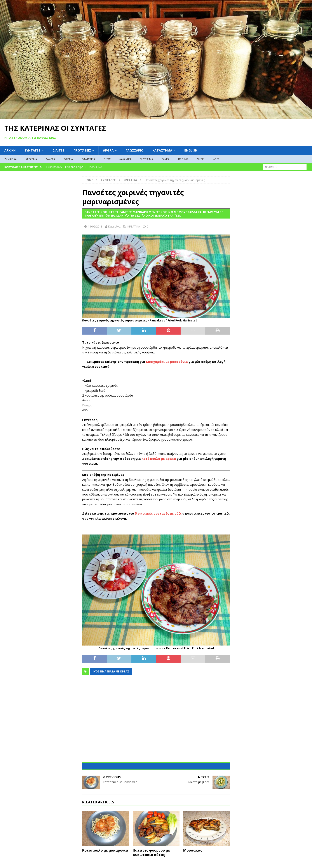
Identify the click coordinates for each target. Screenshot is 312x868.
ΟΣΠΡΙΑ (68, 159)
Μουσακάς (193, 850)
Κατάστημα (162, 150)
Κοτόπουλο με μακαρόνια (105, 850)
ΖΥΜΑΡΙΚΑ (11, 159)
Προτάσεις (82, 150)
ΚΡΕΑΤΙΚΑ (31, 159)
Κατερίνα (114, 226)
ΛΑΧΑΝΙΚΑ (125, 159)
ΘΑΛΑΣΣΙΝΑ (89, 159)
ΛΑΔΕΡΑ (50, 159)
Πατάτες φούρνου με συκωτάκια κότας (151, 853)
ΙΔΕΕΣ (216, 159)
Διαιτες (58, 150)
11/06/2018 (95, 226)
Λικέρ (200, 159)
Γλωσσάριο (135, 150)
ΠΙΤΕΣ (107, 159)
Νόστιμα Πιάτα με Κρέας (111, 671)
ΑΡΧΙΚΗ (10, 150)
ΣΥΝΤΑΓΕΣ (32, 150)
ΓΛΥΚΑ (166, 159)
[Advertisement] (156, 721)
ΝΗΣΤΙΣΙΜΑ (146, 159)
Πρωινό (183, 159)
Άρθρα (108, 150)
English (191, 150)
